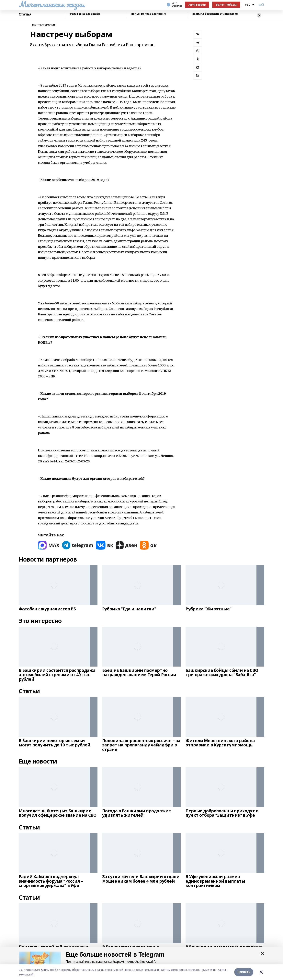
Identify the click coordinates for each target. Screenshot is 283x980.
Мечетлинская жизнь (51, 4)
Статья (25, 14)
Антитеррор (197, 5)
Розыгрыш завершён (85, 14)
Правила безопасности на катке (215, 14)
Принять (244, 972)
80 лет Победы (226, 5)
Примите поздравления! (148, 14)
